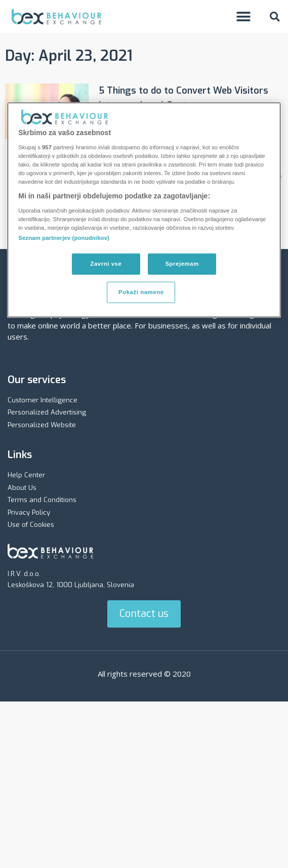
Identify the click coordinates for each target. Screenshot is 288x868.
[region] (144, 210)
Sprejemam (182, 264)
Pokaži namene (141, 292)
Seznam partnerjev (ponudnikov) (64, 238)
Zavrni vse (106, 264)
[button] (243, 16)
